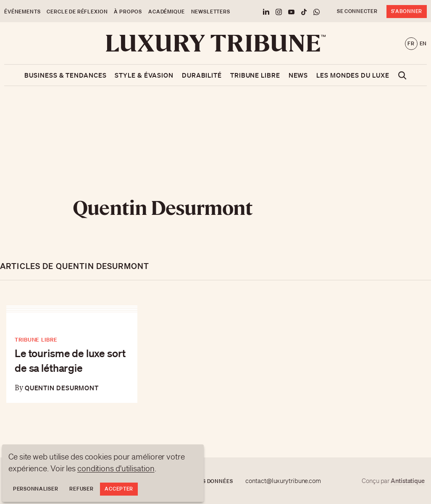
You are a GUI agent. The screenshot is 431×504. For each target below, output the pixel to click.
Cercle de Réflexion (77, 12)
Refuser (81, 489)
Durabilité (202, 75)
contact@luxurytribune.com (283, 481)
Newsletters (211, 12)
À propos (128, 12)
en (423, 43)
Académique (166, 12)
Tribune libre (255, 75)
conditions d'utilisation (116, 468)
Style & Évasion (144, 75)
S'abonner (407, 11)
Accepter (119, 489)
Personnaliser (35, 489)
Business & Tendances (65, 75)
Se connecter (357, 11)
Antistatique (408, 480)
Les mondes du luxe (353, 75)
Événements (22, 12)
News (298, 75)
